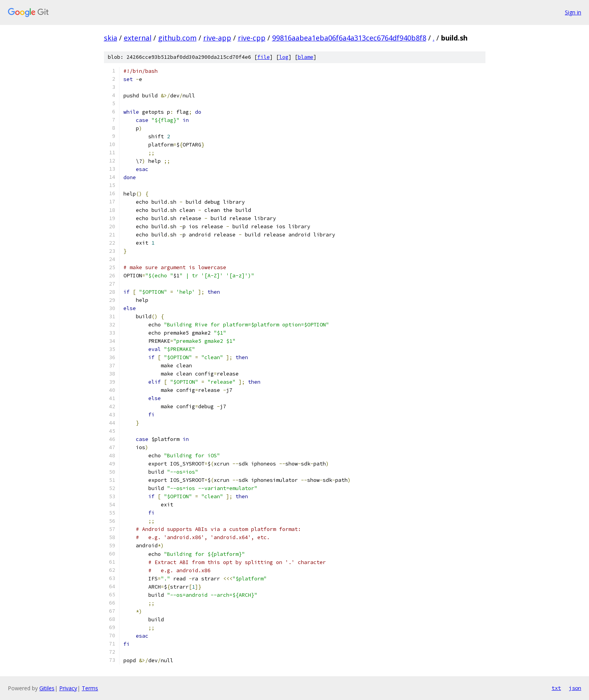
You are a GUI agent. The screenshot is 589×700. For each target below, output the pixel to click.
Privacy (68, 688)
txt (556, 688)
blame (306, 57)
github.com (177, 38)
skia (111, 38)
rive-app (217, 38)
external (138, 38)
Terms (90, 688)
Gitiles (47, 688)
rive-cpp (252, 38)
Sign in (573, 12)
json (575, 688)
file (264, 57)
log (284, 57)
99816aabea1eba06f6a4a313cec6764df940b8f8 (349, 38)
